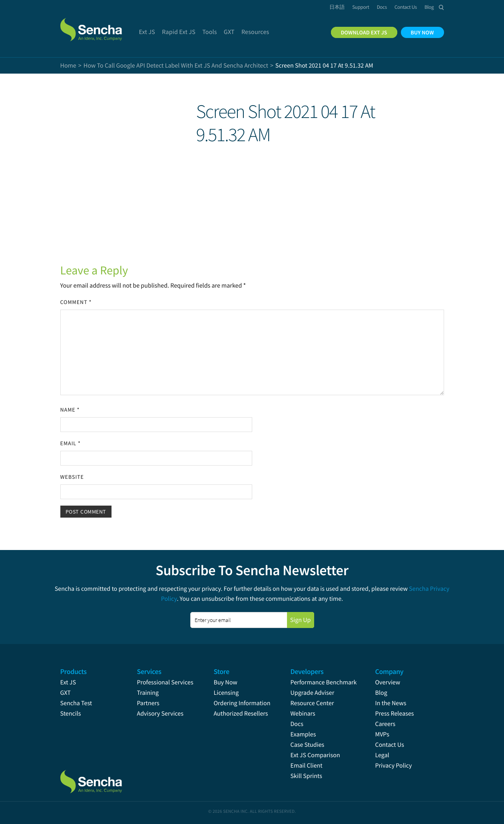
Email (71, 443)
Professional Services (165, 682)
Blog (381, 693)
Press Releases (395, 714)
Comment (76, 302)
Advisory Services (160, 714)
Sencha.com (101, 26)
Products (74, 671)
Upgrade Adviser (313, 693)
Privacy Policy (394, 766)
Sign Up (301, 620)
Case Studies (308, 745)
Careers (385, 724)
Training (148, 693)
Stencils (71, 714)
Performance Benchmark (324, 682)
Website (72, 477)
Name (70, 410)
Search (442, 7)
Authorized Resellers (241, 714)
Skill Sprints (306, 776)
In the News (391, 703)
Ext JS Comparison (315, 755)
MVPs (382, 734)
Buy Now (226, 682)
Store (222, 671)
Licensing (226, 693)
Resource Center (312, 703)
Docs (297, 724)
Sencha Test (76, 703)
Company (389, 671)
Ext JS (68, 682)
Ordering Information (242, 703)
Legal (382, 755)
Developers (307, 671)
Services (149, 671)
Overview (388, 682)
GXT (66, 693)
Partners (148, 703)
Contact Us (390, 745)
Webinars (303, 714)
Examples (303, 734)
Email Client (307, 766)
